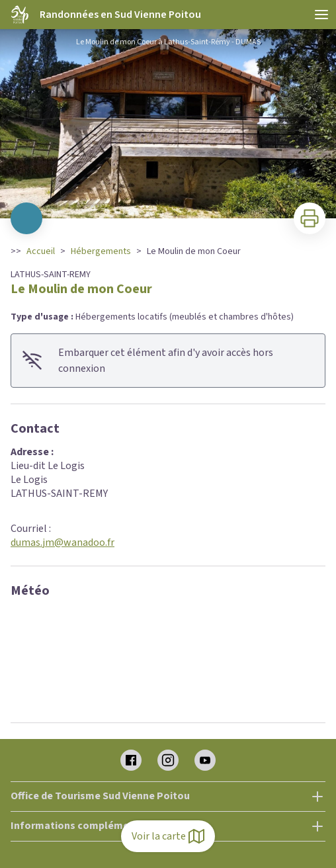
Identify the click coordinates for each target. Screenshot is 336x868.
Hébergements (101, 251)
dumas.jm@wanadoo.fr (63, 542)
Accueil (41, 251)
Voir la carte (168, 836)
